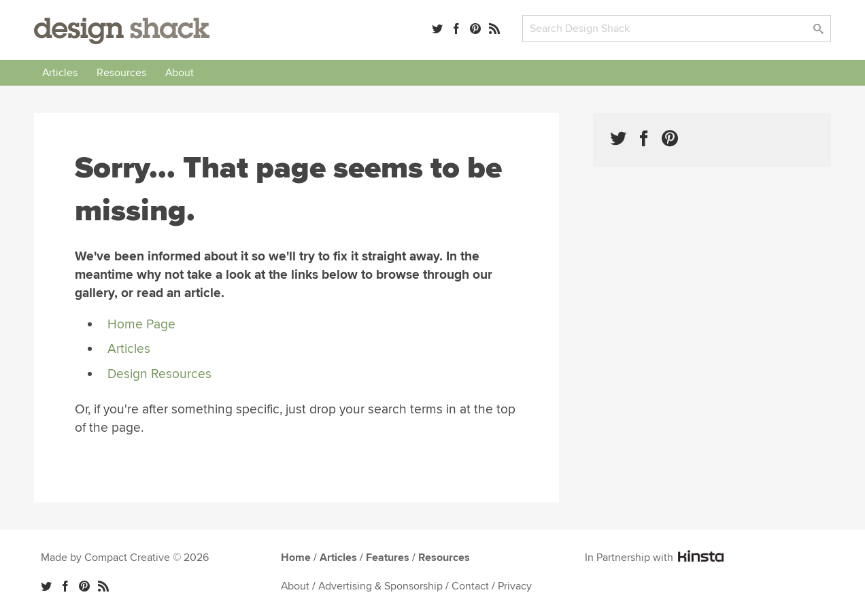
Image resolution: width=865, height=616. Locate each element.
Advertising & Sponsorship (380, 586)
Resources (121, 73)
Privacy (515, 586)
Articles (60, 73)
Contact (470, 586)
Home (296, 558)
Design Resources (159, 374)
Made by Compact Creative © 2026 (125, 558)
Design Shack (122, 31)
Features (388, 558)
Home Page (141, 324)
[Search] (677, 29)
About (180, 73)
